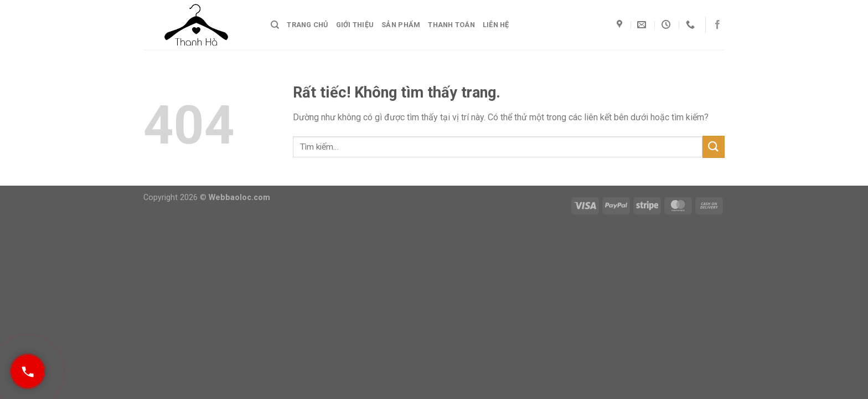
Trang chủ (307, 25)
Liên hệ (496, 25)
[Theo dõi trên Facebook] (717, 25)
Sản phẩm (401, 25)
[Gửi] (714, 147)
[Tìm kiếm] (275, 25)
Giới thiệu (355, 25)
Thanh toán (451, 25)
